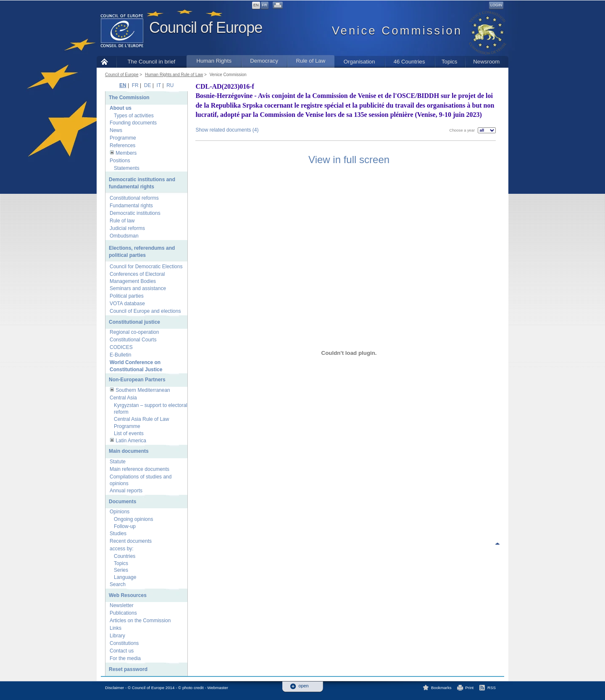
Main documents (129, 451)
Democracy (264, 61)
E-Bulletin (120, 355)
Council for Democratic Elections (146, 267)
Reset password (128, 669)
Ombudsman (124, 236)
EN (256, 5)
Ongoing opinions (133, 519)
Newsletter (122, 605)
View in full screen (349, 160)
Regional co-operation (134, 332)
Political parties (127, 296)
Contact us (122, 651)
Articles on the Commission (140, 621)
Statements (127, 168)
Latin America (131, 441)
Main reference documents (139, 469)
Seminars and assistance (138, 288)
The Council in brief (152, 62)
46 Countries (409, 62)
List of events (129, 433)
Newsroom (486, 62)
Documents (122, 502)
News (116, 130)
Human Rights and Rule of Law (174, 75)
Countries (125, 556)
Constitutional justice (134, 322)
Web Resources (128, 595)
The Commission (129, 98)
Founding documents (133, 123)
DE (148, 85)
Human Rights (214, 61)
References (122, 145)
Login (496, 5)
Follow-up (125, 526)
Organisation (359, 62)
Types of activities (134, 116)
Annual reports (126, 491)
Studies (118, 534)
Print (469, 688)
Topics (449, 62)
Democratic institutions (135, 213)
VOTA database (127, 304)
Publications (123, 613)
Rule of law (122, 221)
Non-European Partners (137, 380)
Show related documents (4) (227, 130)
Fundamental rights (131, 206)
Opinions (120, 512)
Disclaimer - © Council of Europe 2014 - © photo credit (154, 688)
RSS (492, 688)
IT (159, 85)
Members (126, 153)
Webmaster (218, 688)
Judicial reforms (127, 228)
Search (118, 584)
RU (170, 85)
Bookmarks (441, 688)
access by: (122, 549)
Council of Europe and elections (145, 311)
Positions (120, 161)
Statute (118, 462)
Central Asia (123, 398)
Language (125, 577)
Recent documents (131, 541)
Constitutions (124, 643)
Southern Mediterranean (143, 390)
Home (107, 62)
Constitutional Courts (133, 340)
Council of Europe (206, 28)
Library (117, 636)
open (304, 686)
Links (116, 628)
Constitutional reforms (134, 198)
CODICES (121, 347)
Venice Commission (228, 75)
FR (265, 5)
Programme (123, 138)
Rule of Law (311, 61)
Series (121, 570)
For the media (125, 658)
